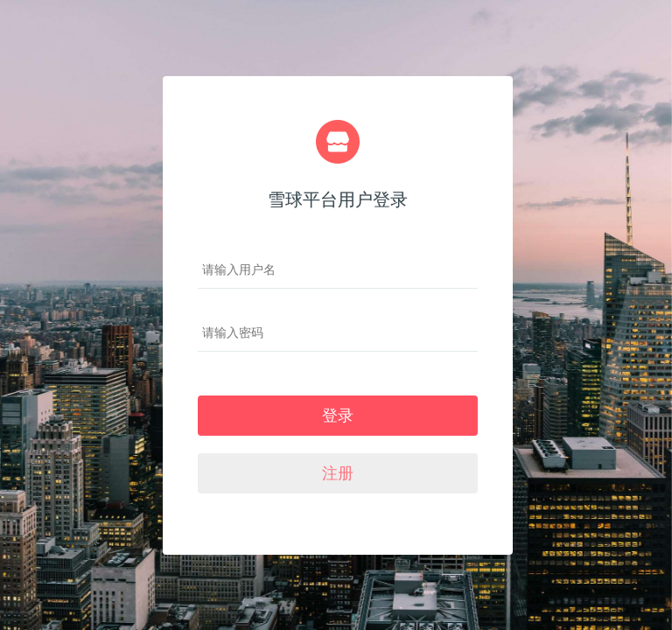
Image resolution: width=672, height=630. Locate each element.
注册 (338, 473)
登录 (338, 416)
